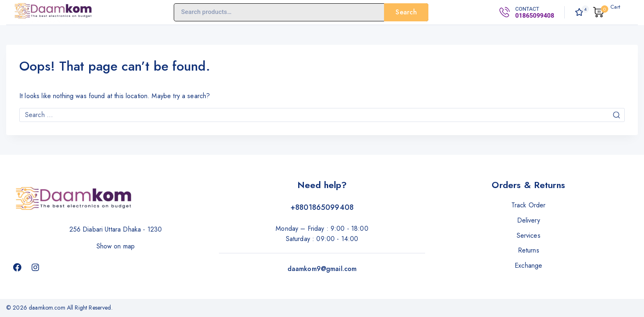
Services (529, 235)
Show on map (116, 246)
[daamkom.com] (53, 12)
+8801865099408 (322, 207)
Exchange (528, 265)
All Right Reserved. (91, 308)
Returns (529, 250)
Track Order (529, 205)
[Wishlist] (580, 12)
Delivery (529, 220)
